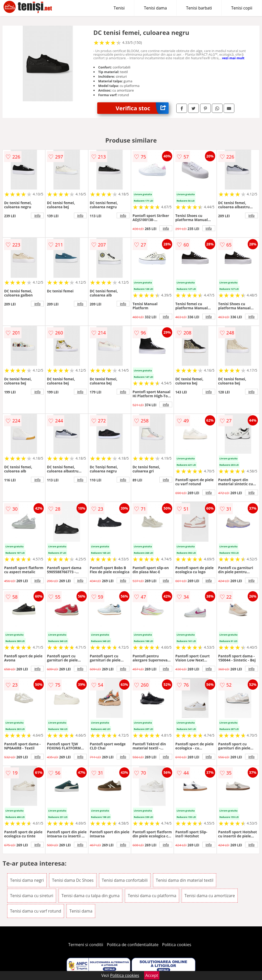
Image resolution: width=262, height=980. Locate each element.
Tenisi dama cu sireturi (32, 896)
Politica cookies (177, 945)
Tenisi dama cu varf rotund (36, 911)
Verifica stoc (142, 108)
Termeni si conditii (86, 945)
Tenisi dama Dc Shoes (73, 880)
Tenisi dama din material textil (185, 880)
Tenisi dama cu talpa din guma (90, 896)
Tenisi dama (155, 8)
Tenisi (119, 8)
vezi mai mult (233, 58)
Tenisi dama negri (27, 880)
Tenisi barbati (199, 8)
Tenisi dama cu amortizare (210, 896)
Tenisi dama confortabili (125, 880)
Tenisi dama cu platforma (152, 896)
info (37, 215)
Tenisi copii (242, 8)
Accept (152, 975)
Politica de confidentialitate (133, 945)
